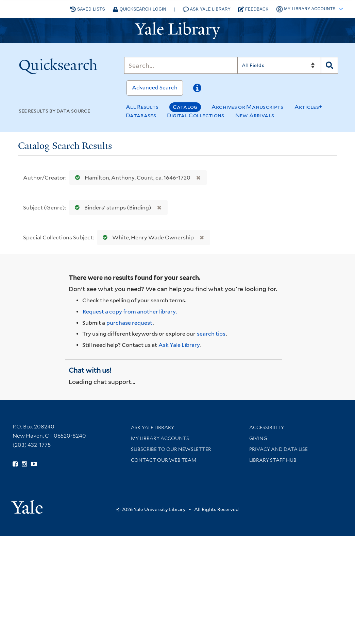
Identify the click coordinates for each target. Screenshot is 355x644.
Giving (258, 438)
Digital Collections (196, 115)
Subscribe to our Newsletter (171, 449)
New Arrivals (255, 115)
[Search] (181, 65)
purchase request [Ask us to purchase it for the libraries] (129, 323)
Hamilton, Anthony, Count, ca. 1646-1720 (131, 178)
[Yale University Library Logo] (177, 31)
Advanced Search (155, 88)
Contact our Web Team (164, 460)
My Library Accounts (160, 438)
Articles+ (309, 107)
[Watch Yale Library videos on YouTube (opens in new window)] (34, 464)
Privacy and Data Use (278, 449)
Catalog (185, 107)
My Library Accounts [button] (307, 9)
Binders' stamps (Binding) (112, 208)
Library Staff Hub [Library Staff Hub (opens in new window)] (273, 460)
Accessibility (267, 427)
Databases (141, 115)
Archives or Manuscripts (248, 107)
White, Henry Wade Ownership (147, 238)
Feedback (253, 9)
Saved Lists (88, 9)
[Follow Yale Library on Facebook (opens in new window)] (15, 464)
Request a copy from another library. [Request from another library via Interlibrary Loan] (130, 312)
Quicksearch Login (139, 9)
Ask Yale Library (207, 9)
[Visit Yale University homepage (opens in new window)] (27, 505)
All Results (142, 107)
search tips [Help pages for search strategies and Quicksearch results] (211, 334)
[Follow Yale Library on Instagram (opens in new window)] (24, 464)
